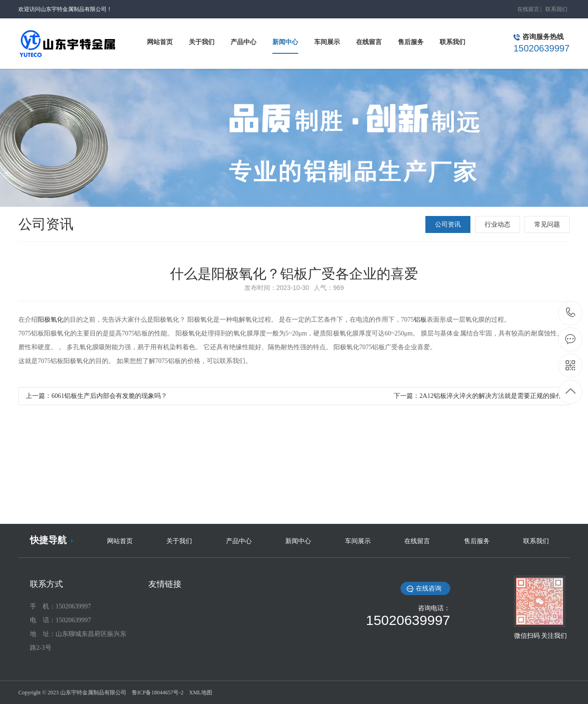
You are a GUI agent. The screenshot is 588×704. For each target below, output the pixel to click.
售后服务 (477, 541)
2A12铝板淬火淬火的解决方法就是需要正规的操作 (491, 396)
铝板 (420, 320)
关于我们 (179, 541)
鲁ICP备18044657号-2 (158, 693)
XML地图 (201, 693)
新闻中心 (298, 541)
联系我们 (556, 9)
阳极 (44, 320)
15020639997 (571, 313)
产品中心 (239, 541)
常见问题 (547, 224)
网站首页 (120, 541)
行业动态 (498, 224)
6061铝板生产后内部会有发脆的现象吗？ (109, 396)
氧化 (57, 320)
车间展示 (358, 541)
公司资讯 (448, 224)
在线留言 (528, 9)
